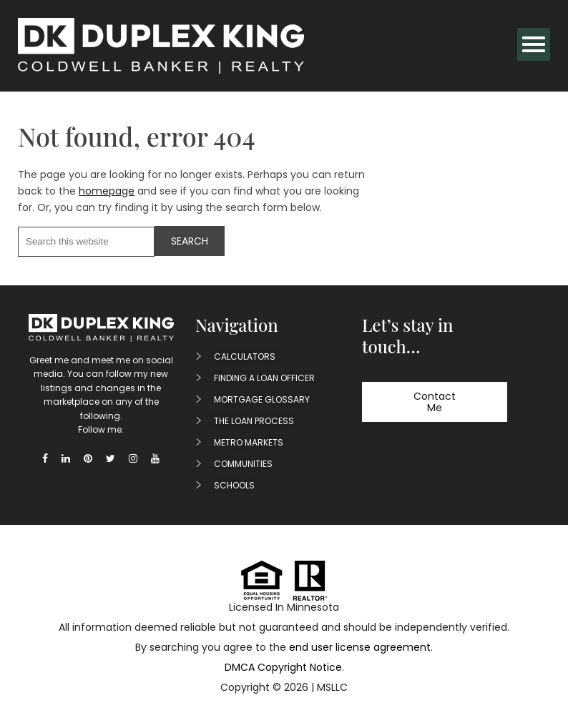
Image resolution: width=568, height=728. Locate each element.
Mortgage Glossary (262, 399)
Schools (234, 485)
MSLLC (332, 687)
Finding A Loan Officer (264, 378)
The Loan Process (254, 421)
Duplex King (161, 46)
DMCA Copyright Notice (283, 667)
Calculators (245, 356)
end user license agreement (360, 647)
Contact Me (435, 402)
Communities (243, 464)
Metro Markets (249, 442)
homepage (107, 191)
